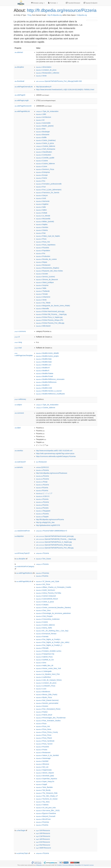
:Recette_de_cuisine (46, 259)
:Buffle (41, 137)
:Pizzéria (42, 576)
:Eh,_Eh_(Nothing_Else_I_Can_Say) (52, 631)
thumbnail (19, 81)
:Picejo (42, 482)
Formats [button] (53, 3)
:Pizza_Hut (43, 242)
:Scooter (42, 274)
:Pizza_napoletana (46, 245)
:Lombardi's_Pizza (46, 686)
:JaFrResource (43, 839)
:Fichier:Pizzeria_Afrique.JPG (50, 320)
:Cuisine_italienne (46, 146)
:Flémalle (42, 648)
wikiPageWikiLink (22, 111)
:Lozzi (41, 689)
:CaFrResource (43, 836)
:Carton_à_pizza (45, 143)
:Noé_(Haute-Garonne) (47, 700)
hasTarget (21, 830)
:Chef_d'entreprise (46, 149)
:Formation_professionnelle (49, 184)
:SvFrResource (43, 830)
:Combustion (44, 155)
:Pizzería (42, 485)
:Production (43, 256)
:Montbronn (43, 692)
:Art (40, 120)
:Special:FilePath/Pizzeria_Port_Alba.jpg (55, 548)
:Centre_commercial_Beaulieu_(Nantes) (53, 608)
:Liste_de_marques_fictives (49, 680)
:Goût (41, 198)
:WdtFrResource (44, 848)
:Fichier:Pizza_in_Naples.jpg (49, 317)
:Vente (41, 76)
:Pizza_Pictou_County (47, 732)
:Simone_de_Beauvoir (47, 280)
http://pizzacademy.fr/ (44, 87)
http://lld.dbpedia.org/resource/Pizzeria (50, 519)
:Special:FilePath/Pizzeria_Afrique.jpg (54, 545)
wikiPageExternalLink (24, 87)
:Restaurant (43, 265)
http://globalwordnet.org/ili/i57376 (48, 525)
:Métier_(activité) (45, 222)
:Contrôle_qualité (45, 158)
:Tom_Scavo (43, 559)
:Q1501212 (42, 467)
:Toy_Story (43, 802)
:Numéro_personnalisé (47, 703)
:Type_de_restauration (47, 111)
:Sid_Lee (42, 767)
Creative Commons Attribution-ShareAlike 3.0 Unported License (75, 865)
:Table (41, 288)
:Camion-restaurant (46, 596)
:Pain (41, 233)
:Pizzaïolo (43, 248)
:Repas (42, 262)
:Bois (41, 129)
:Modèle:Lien (44, 365)
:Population (43, 251)
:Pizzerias (43, 573)
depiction (19, 536)
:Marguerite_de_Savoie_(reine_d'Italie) (53, 306)
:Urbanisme (43, 297)
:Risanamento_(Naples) (48, 268)
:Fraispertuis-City (45, 654)
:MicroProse (43, 819)
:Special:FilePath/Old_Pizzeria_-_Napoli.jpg (56, 539)
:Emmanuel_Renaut (46, 634)
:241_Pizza (43, 584)
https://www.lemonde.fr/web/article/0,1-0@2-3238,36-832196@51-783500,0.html (65, 90)
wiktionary (20, 399)
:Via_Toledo (43, 303)
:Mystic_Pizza (44, 697)
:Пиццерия (43, 511)
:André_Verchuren (46, 590)
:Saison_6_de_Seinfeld (47, 755)
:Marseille (42, 309)
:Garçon (42, 195)
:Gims (41, 663)
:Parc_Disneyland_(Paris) (48, 709)
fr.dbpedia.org (82, 15)
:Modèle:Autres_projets (47, 356)
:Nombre (42, 227)
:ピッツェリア (44, 493)
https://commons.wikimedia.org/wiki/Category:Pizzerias (56, 456)
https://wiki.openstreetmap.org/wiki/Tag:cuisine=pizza (55, 453)
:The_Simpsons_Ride (47, 793)
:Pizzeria (42, 470)
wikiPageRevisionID (23, 106)
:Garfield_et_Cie (45, 660)
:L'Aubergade (44, 671)
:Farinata (42, 637)
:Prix (41, 253)
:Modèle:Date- (44, 362)
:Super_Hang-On (45, 781)
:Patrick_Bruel (44, 715)
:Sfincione (43, 764)
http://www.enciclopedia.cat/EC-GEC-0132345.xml (54, 451)
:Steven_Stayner (45, 773)
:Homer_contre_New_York (49, 668)
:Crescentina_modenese (48, 619)
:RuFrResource (43, 845)
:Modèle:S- (43, 385)
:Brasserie (43, 135)
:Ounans (42, 706)
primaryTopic (22, 853)
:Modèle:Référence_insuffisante (50, 394)
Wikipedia (39, 865)
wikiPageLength (22, 100)
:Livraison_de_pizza (46, 70)
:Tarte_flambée (44, 787)
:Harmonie (43, 201)
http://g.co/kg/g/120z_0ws (45, 522)
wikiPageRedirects (24, 573)
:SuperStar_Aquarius (47, 779)
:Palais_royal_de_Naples (48, 236)
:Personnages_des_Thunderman (51, 718)
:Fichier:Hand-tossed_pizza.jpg (50, 311)
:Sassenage (43, 758)
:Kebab (42, 213)
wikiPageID (20, 95)
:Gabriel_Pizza (44, 657)
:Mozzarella (43, 219)
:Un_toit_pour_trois (46, 808)
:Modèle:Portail (44, 376)
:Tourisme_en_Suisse (47, 799)
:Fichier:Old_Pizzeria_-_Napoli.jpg (51, 314)
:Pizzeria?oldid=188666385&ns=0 (52, 531)
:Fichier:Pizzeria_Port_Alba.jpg (50, 323)
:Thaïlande (43, 291)
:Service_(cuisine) (46, 277)
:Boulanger (43, 132)
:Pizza (41, 239)
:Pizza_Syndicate (45, 741)
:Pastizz (42, 712)
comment (19, 413)
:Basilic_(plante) (45, 126)
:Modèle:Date (44, 359)
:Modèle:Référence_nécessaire (50, 379)
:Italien (41, 210)
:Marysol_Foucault (46, 816)
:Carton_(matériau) (46, 140)
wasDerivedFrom (22, 531)
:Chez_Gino (43, 610)
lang (18, 342)
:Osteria (42, 230)
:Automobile (43, 123)
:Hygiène (42, 204)
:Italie (41, 207)
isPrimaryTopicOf (22, 553)
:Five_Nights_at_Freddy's (48, 639)
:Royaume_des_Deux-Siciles (49, 271)
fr (17, 337)
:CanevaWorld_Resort (47, 599)
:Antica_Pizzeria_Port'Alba (49, 593)
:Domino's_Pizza (45, 169)
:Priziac (42, 750)
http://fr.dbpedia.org (55, 15)
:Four (41, 187)
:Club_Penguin (44, 616)
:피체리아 (43, 496)
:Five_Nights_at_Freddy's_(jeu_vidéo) (53, 642)
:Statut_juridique (45, 282)
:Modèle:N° (43, 368)
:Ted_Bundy (43, 790)
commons (20, 331)
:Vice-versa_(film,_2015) (48, 810)
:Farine (42, 178)
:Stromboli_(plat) (45, 776)
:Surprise (42, 285)
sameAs (19, 467)
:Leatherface (44, 677)
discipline (19, 67)
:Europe (42, 175)
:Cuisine (42, 161)
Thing (29, 15)
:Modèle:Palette (45, 373)
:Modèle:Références (46, 382)
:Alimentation (44, 67)
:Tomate (42, 294)
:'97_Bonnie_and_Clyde (48, 581)
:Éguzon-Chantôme (46, 813)
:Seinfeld (42, 761)
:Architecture (44, 117)
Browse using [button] (38, 3)
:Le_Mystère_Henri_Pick (48, 674)
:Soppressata (44, 770)
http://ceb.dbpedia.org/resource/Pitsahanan (52, 473)
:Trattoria (42, 805)
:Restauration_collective (48, 73)
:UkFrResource (43, 833)
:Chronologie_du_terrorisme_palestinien (53, 613)
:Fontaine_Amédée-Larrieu (49, 651)
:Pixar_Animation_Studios (48, 721)
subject (18, 405)
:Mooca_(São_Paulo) (47, 694)
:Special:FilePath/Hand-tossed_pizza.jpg (55, 536)
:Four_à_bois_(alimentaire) (49, 190)
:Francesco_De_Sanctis (48, 193)
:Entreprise (43, 172)
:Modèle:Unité (44, 388)
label (18, 428)
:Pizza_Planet (44, 738)
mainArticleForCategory (24, 566)
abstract (19, 52)
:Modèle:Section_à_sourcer (49, 391)
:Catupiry (42, 605)
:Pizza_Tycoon (44, 744)
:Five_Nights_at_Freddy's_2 (49, 645)
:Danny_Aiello (44, 628)
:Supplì (42, 784)
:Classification (44, 152)
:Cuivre (42, 166)
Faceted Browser (73, 3)
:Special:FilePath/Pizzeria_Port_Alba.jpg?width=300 (59, 81)
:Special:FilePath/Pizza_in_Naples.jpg (54, 542)
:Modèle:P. (43, 371)
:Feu (41, 181)
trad (18, 348)
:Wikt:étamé (43, 326)
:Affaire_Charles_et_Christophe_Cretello (54, 587)
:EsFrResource (43, 842)
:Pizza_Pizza (44, 735)
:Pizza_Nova (44, 729)
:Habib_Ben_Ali (45, 665)
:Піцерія (42, 517)
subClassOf (20, 462)
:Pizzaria (42, 508)
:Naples (42, 224)
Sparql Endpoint (90, 3)
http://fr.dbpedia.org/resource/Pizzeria (62, 10)
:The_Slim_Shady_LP (47, 796)
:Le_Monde (43, 216)
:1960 (41, 114)
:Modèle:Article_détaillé (47, 353)
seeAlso (19, 451)
